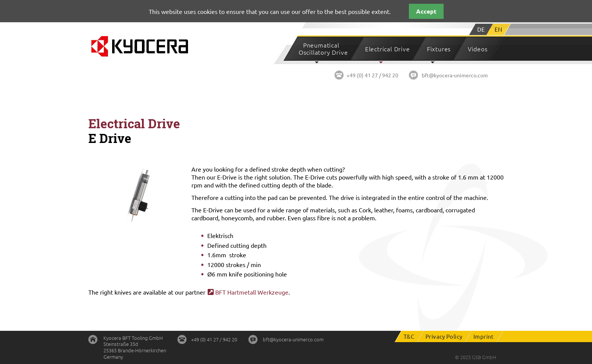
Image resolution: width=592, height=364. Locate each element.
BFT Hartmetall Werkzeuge (252, 292)
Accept (426, 11)
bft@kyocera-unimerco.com (455, 75)
